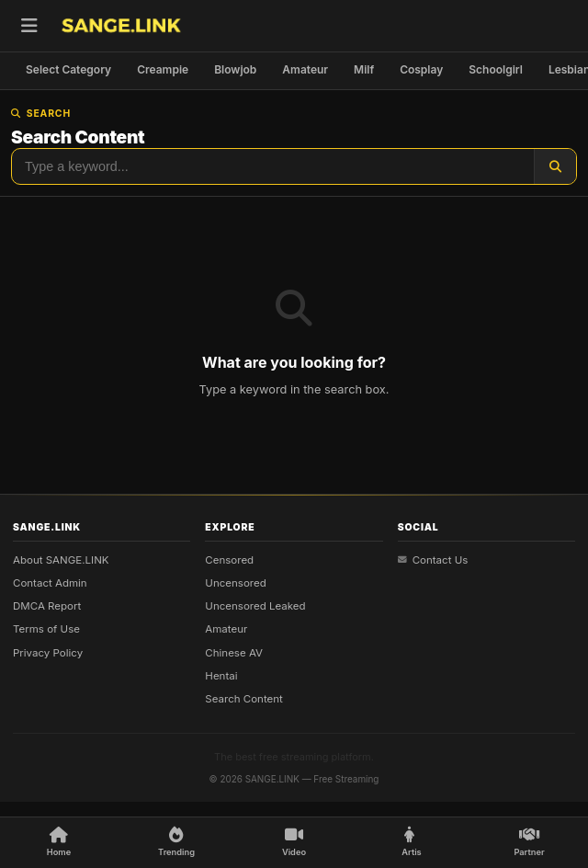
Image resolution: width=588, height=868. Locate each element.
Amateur (305, 69)
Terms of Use (46, 629)
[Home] (59, 843)
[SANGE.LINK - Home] (121, 26)
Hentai (221, 676)
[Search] (555, 166)
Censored (229, 559)
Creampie (163, 69)
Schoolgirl (496, 69)
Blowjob (235, 69)
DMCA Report (47, 606)
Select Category (68, 69)
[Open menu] (29, 26)
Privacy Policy (48, 653)
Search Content (244, 699)
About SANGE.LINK (61, 559)
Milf (364, 69)
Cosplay (421, 69)
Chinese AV (234, 653)
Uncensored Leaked (255, 606)
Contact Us (433, 559)
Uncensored (235, 583)
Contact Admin (50, 583)
